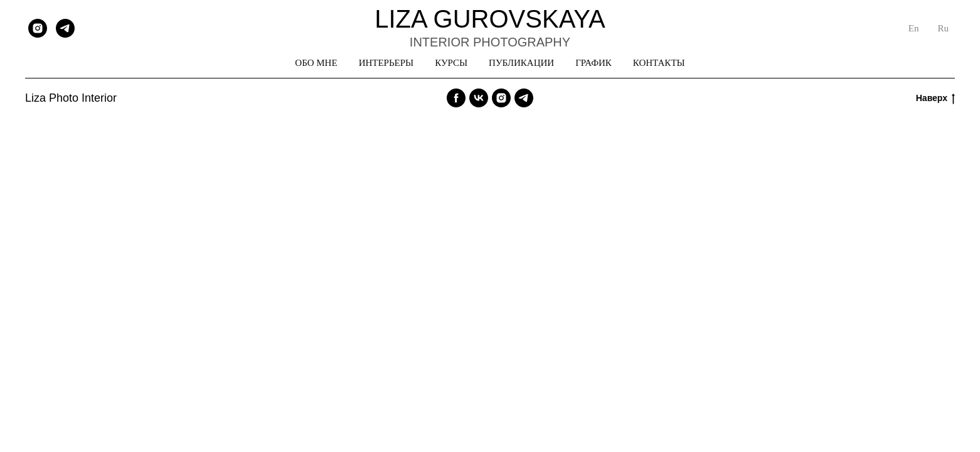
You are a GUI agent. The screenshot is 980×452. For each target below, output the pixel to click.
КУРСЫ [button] (451, 63)
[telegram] (65, 28)
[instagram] (38, 28)
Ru (943, 28)
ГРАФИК (594, 63)
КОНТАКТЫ (659, 63)
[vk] (479, 98)
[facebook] (456, 98)
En (914, 28)
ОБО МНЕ (316, 63)
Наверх (935, 99)
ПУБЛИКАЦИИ (521, 63)
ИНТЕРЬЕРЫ (386, 63)
